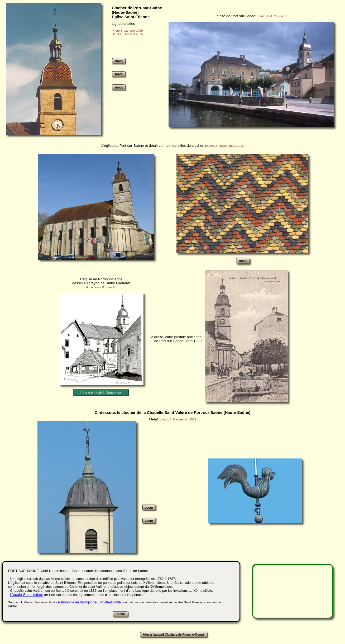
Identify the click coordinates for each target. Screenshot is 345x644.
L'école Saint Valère (27, 595)
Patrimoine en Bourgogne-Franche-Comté (89, 602)
